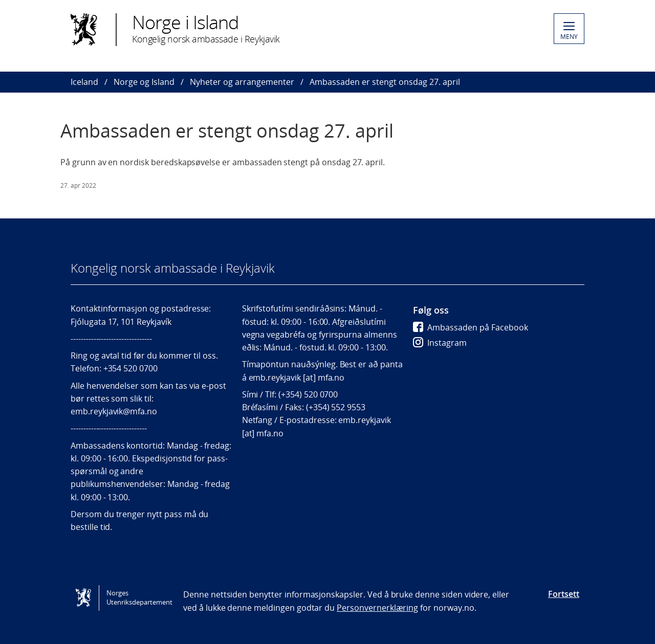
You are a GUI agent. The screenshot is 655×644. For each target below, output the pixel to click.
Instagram (440, 343)
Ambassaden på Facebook (471, 327)
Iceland (84, 82)
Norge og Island (144, 82)
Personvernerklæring (377, 608)
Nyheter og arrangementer (242, 82)
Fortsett (564, 594)
